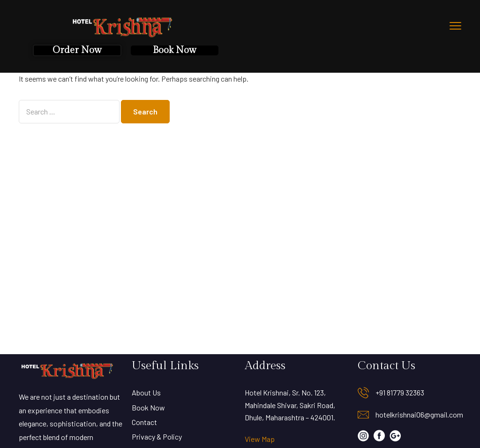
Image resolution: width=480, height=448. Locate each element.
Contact (144, 422)
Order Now (77, 50)
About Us (146, 392)
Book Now (175, 50)
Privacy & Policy (157, 437)
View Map (260, 439)
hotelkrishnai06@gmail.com (419, 414)
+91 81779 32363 (400, 392)
